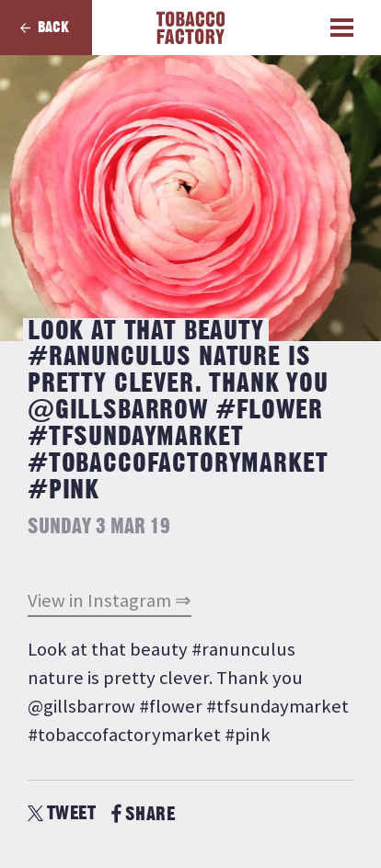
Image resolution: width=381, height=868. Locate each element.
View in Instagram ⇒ (110, 600)
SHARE (143, 814)
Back (53, 28)
